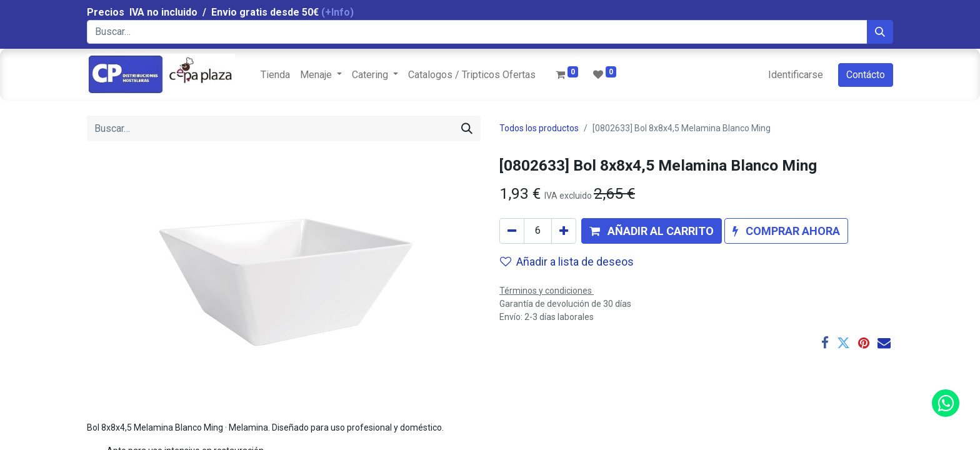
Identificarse (796, 75)
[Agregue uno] (564, 231)
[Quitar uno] (512, 231)
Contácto (866, 75)
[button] (652, 231)
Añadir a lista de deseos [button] (567, 262)
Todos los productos (539, 128)
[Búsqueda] (880, 32)
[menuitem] (275, 75)
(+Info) (337, 12)
